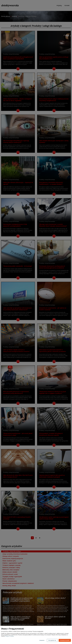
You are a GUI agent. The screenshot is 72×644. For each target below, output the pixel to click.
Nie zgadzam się (52, 640)
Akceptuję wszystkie (65, 640)
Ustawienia (42, 640)
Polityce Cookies (9, 636)
